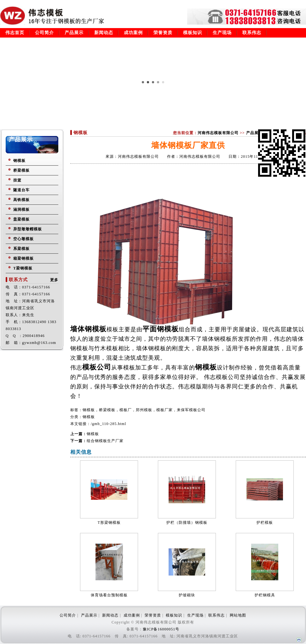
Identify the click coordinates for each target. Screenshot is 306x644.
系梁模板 (21, 249)
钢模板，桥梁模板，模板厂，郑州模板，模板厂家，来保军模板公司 (144, 410)
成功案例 (133, 33)
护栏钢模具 (265, 595)
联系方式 (18, 280)
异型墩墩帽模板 (28, 229)
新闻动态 (104, 33)
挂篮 (17, 180)
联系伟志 (252, 33)
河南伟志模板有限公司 (218, 133)
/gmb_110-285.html (108, 424)
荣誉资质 (163, 33)
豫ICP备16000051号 (161, 629)
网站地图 (238, 615)
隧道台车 (21, 190)
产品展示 (74, 33)
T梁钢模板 (23, 268)
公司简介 (44, 33)
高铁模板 (21, 200)
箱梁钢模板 (23, 258)
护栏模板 (265, 523)
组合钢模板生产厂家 (105, 441)
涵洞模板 (21, 210)
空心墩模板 (23, 239)
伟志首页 (15, 33)
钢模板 (19, 161)
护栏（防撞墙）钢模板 (187, 523)
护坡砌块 (187, 595)
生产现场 (222, 33)
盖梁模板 (21, 219)
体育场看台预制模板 (109, 595)
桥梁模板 (21, 170)
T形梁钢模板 (109, 523)
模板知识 (193, 33)
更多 (54, 280)
